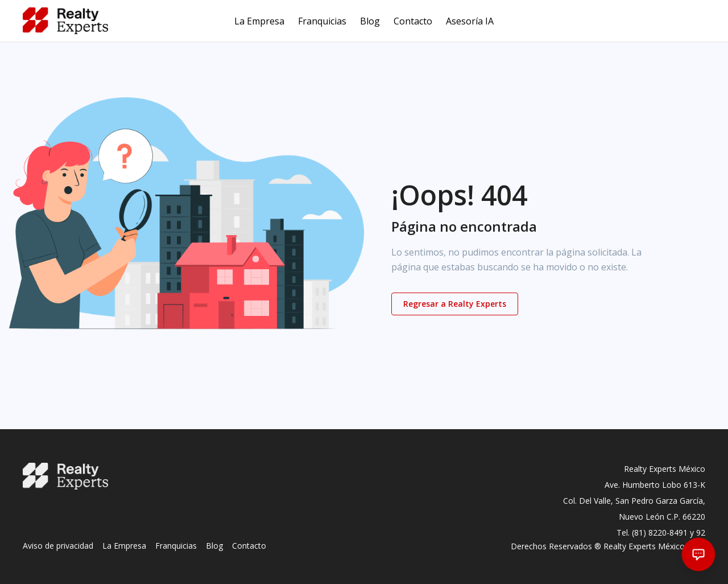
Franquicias (322, 21)
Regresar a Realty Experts (455, 304)
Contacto (413, 21)
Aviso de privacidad (58, 546)
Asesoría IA (470, 21)
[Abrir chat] (699, 555)
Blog (370, 21)
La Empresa (259, 21)
